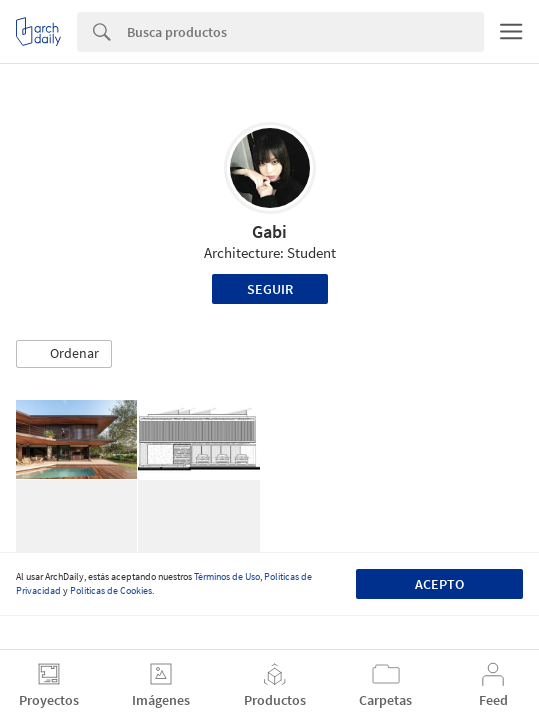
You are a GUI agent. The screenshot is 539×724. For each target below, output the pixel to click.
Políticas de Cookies (111, 590)
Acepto (439, 584)
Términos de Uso (227, 576)
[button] (64, 354)
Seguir (270, 289)
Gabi (269, 231)
